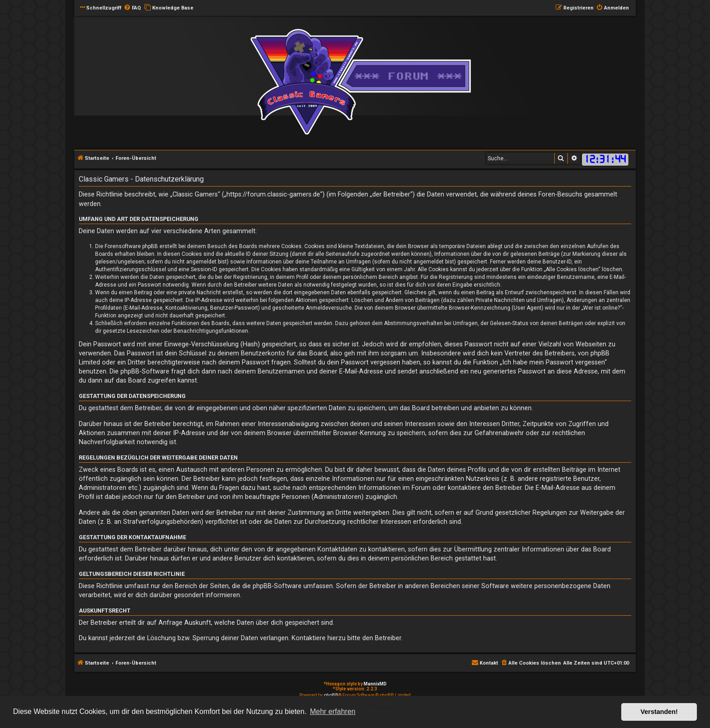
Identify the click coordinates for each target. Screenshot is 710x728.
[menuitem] (132, 8)
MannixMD (375, 684)
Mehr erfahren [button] (333, 711)
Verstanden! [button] (659, 712)
